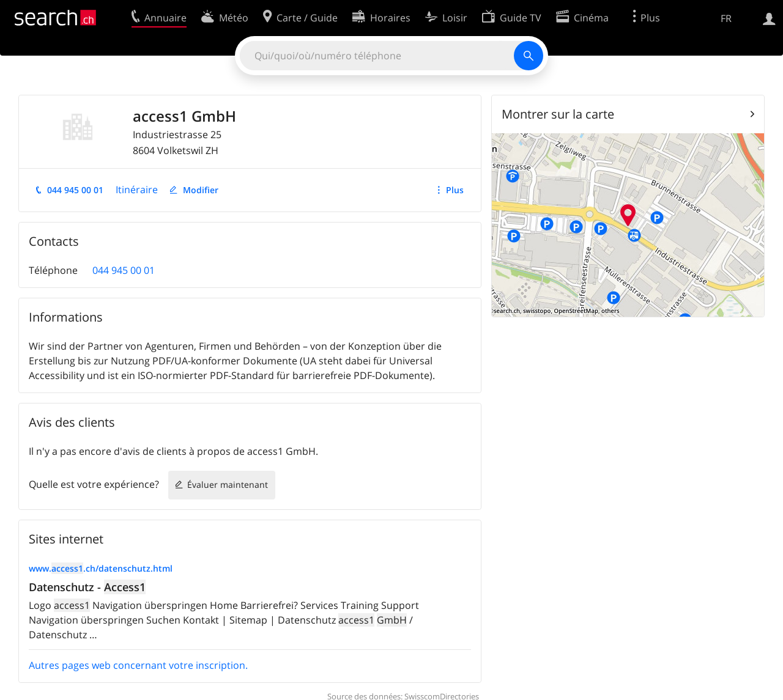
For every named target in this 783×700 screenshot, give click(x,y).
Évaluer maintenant (228, 484)
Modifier (201, 190)
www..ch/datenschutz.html (101, 568)
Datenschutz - (87, 587)
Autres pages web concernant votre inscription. (138, 665)
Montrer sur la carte (558, 114)
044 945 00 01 (75, 190)
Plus (455, 190)
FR (726, 18)
